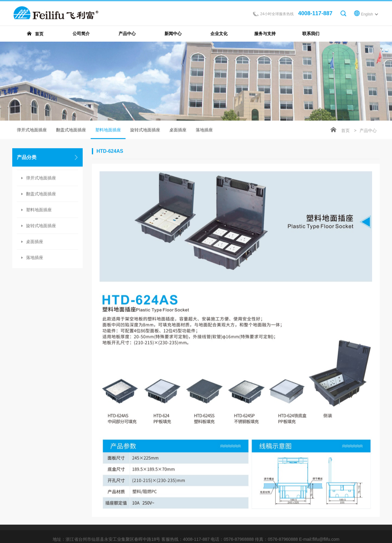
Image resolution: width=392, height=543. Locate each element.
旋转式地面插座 (41, 226)
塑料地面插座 (108, 134)
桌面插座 (35, 242)
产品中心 (368, 131)
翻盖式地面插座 (71, 130)
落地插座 (35, 258)
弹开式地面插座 (32, 130)
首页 (345, 131)
